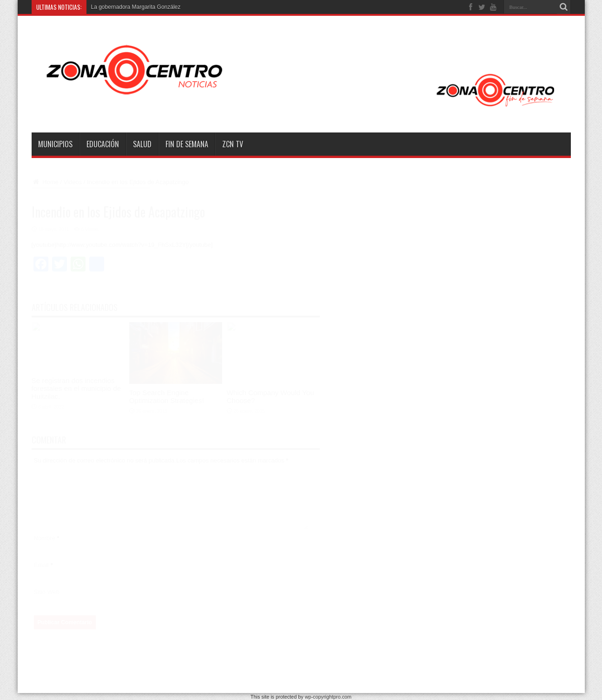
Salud (142, 144)
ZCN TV (233, 144)
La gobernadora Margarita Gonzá (132, 7)
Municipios (55, 144)
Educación (103, 144)
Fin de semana (187, 144)
